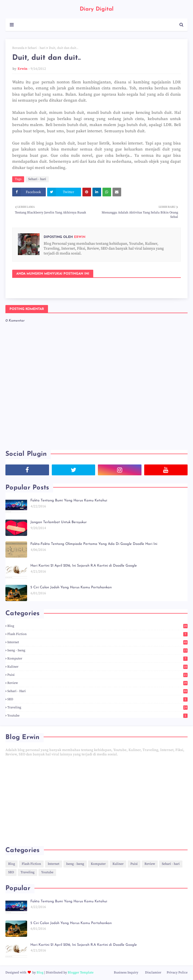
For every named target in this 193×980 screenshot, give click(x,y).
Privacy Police (177, 973)
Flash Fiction (97, 634)
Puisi (97, 675)
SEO (97, 699)
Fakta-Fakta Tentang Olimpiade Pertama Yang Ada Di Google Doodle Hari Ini (94, 544)
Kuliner (97, 667)
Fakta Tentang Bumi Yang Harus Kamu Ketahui (69, 500)
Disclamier (153, 973)
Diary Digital (97, 9)
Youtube (97, 716)
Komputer (97, 659)
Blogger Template (81, 973)
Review (97, 683)
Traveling (97, 707)
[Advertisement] (97, 801)
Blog (97, 626)
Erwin (22, 69)
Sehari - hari (37, 48)
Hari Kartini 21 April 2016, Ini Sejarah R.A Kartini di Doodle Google (84, 566)
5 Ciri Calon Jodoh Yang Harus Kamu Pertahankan (71, 587)
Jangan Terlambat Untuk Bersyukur (59, 522)
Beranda (18, 48)
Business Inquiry (126, 973)
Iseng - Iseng (97, 650)
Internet (97, 642)
